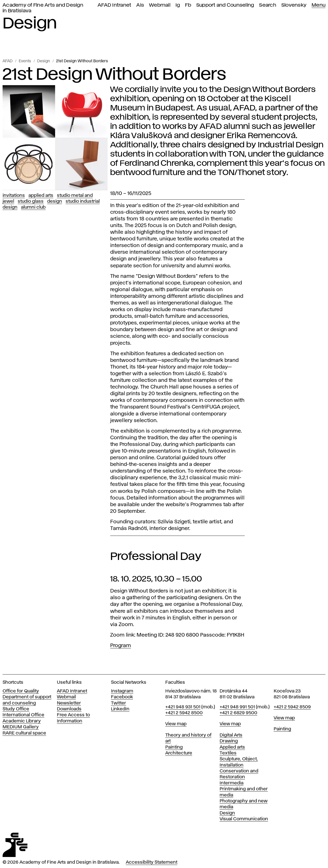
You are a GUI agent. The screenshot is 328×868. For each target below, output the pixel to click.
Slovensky (294, 5)
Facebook (122, 697)
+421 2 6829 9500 (238, 713)
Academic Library (22, 721)
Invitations (14, 196)
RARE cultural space (24, 733)
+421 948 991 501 (237, 707)
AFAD (8, 61)
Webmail (160, 5)
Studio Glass (31, 201)
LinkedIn (120, 709)
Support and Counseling (225, 5)
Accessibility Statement (152, 862)
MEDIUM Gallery (21, 727)
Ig (178, 5)
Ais (140, 5)
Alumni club (33, 207)
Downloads (69, 709)
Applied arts (232, 747)
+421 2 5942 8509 (292, 707)
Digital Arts (231, 735)
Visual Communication (244, 819)
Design (44, 61)
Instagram (122, 691)
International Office (23, 715)
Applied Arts (41, 196)
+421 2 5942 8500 (184, 713)
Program (121, 646)
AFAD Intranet (114, 5)
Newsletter (69, 703)
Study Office (16, 709)
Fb (188, 5)
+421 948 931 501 (183, 707)
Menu (319, 5)
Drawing (229, 741)
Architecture (179, 753)
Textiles (228, 753)
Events (25, 61)
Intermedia (232, 783)
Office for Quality (21, 691)
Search (268, 5)
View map (176, 724)
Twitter (119, 703)
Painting (174, 747)
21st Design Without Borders (82, 61)
